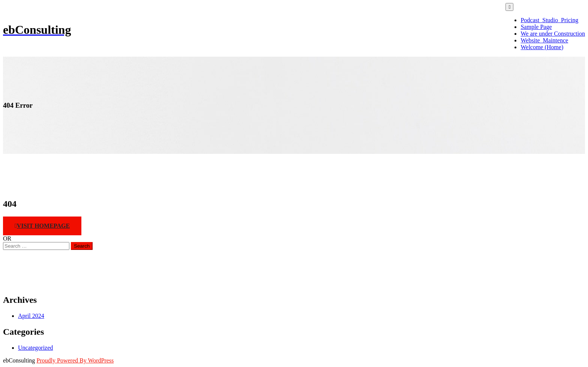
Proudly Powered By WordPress (75, 360)
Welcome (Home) (542, 47)
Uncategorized (35, 348)
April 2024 (31, 316)
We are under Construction (553, 34)
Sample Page (536, 27)
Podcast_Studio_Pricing (549, 20)
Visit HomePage (42, 226)
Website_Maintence (544, 40)
